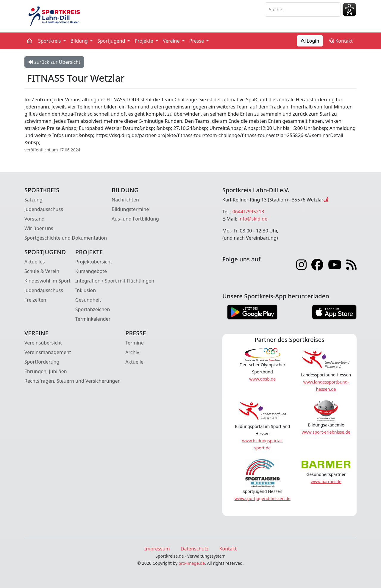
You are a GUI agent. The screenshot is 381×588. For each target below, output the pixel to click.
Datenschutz (195, 549)
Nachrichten (125, 200)
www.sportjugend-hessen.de (263, 498)
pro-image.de (192, 563)
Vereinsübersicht (43, 343)
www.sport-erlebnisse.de (326, 432)
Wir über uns (39, 228)
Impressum (157, 549)
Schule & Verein (42, 271)
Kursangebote (91, 271)
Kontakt (341, 41)
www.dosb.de (262, 379)
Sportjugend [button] (112, 41)
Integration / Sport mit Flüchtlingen (115, 281)
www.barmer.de (326, 481)
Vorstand (35, 219)
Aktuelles (35, 262)
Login (310, 41)
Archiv (132, 352)
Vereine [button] (172, 41)
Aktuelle (134, 362)
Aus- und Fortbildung (135, 219)
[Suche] (303, 10)
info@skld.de (253, 219)
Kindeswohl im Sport (47, 281)
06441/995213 (248, 212)
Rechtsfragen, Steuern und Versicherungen (72, 381)
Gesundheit (88, 300)
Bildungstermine (130, 209)
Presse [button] (197, 41)
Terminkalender (93, 319)
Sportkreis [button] (50, 41)
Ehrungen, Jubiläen (46, 371)
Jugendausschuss (44, 209)
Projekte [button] (144, 41)
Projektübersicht (94, 262)
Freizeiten (35, 300)
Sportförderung (42, 362)
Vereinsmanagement (48, 352)
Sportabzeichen (93, 309)
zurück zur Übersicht (54, 62)
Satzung (33, 200)
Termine (134, 343)
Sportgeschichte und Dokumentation (66, 238)
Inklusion (86, 290)
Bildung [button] (80, 41)
